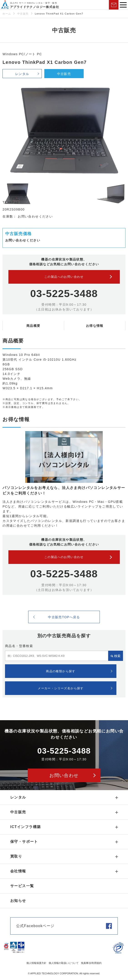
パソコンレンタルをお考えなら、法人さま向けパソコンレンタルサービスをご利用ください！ (64, 490)
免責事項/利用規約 (91, 963)
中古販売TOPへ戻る (64, 617)
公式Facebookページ (35, 926)
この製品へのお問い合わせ (64, 277)
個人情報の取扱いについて (64, 963)
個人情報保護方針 (36, 963)
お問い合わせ (114, 5)
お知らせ (18, 901)
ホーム (7, 14)
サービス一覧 (22, 886)
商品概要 (33, 326)
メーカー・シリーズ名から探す (61, 688)
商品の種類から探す (61, 671)
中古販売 (23, 14)
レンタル (22, 74)
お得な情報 (95, 326)
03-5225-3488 (64, 294)
